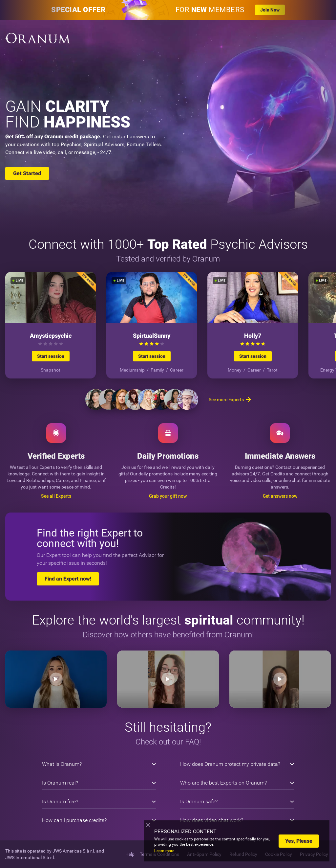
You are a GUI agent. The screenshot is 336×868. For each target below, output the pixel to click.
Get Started (27, 173)
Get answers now (280, 496)
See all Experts (56, 496)
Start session (51, 356)
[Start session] (51, 325)
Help (130, 854)
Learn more (164, 851)
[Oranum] (38, 38)
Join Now (270, 10)
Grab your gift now (168, 496)
